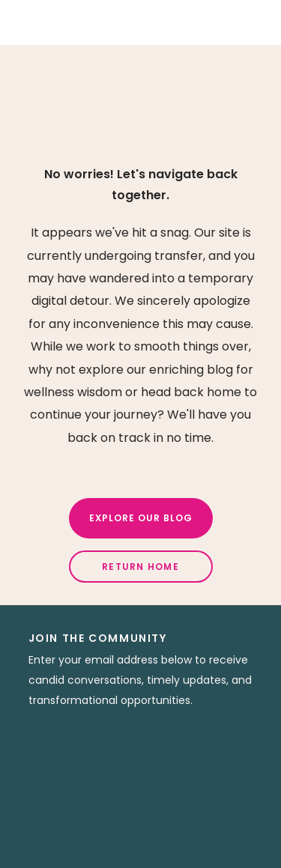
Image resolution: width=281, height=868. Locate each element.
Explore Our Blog (141, 518)
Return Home (140, 567)
